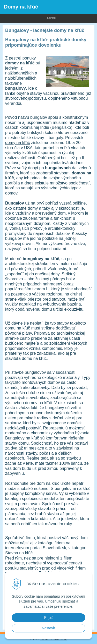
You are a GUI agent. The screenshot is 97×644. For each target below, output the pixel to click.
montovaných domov (41, 382)
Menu (28, 18)
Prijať (48, 617)
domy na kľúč (17, 143)
